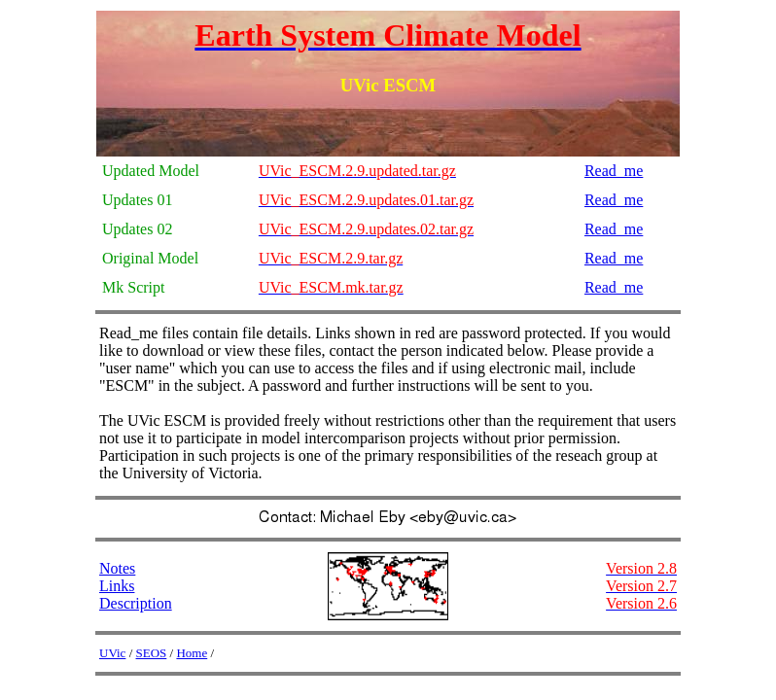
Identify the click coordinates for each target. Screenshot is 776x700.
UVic (112, 653)
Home (192, 653)
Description (136, 603)
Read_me (614, 171)
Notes (117, 568)
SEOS (152, 653)
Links (117, 586)
